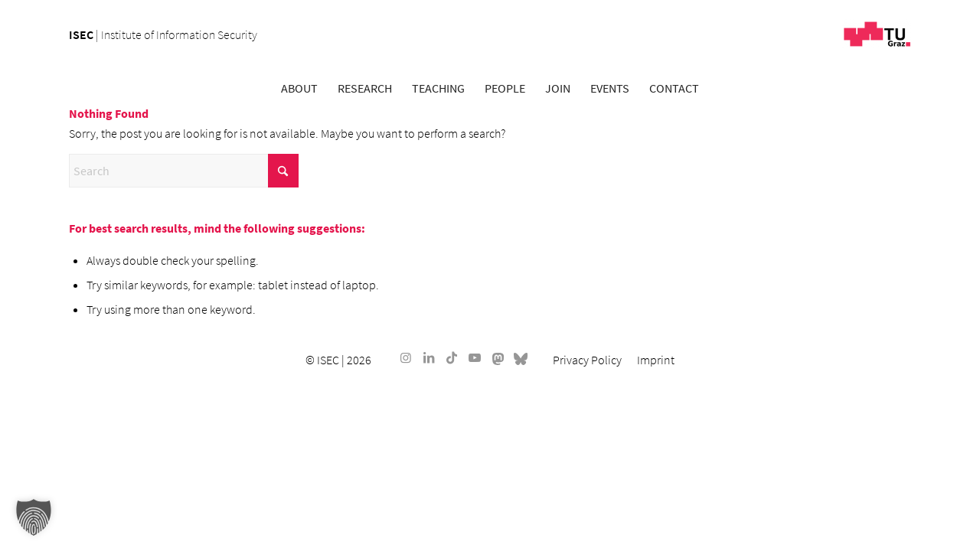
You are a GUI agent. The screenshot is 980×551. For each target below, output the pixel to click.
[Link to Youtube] (475, 357)
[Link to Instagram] (406, 357)
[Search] (184, 171)
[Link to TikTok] (452, 357)
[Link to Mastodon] (498, 357)
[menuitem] (299, 88)
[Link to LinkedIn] (429, 357)
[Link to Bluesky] (521, 357)
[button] (34, 517)
